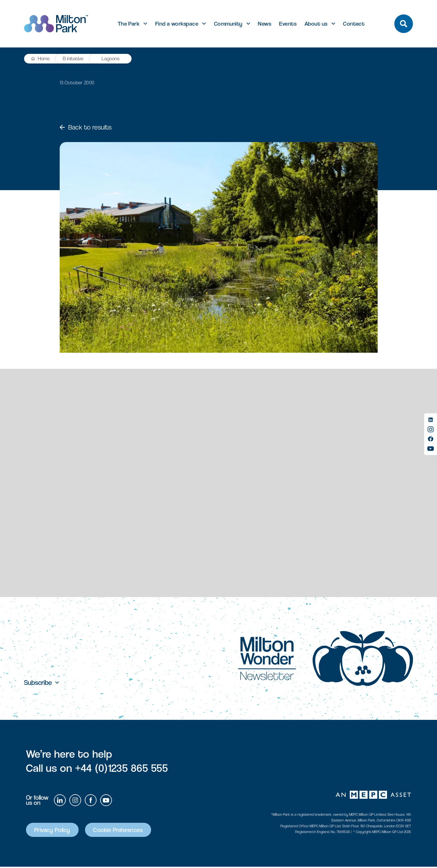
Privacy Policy (54, 831)
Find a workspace (177, 24)
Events (288, 24)
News (265, 24)
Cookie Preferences (123, 831)
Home (44, 59)
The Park (129, 24)
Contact (354, 24)
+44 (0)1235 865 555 (122, 769)
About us (316, 24)
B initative (74, 59)
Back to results (86, 127)
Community (228, 24)
